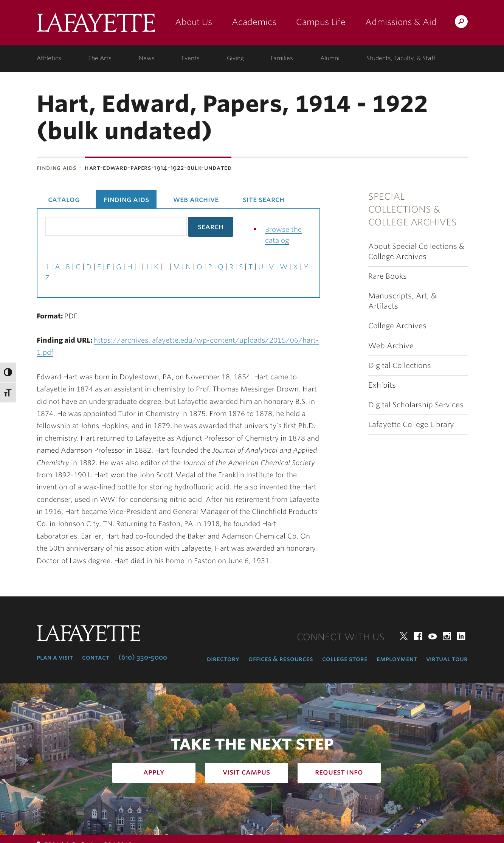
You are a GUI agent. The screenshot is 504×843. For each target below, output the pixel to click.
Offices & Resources (281, 659)
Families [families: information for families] (282, 58)
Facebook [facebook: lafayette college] (418, 636)
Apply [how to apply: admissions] (154, 772)
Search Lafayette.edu (461, 23)
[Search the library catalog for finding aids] (116, 226)
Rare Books (388, 276)
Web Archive (391, 346)
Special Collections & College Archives (413, 210)
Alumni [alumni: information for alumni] (330, 58)
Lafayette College (96, 26)
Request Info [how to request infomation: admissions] (339, 772)
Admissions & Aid (401, 22)
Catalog (64, 199)
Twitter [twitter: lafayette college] (404, 636)
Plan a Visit (55, 657)
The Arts (100, 58)
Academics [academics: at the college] (254, 22)
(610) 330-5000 (143, 657)
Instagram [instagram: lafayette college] (447, 636)
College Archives (397, 326)
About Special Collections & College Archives (416, 252)
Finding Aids (57, 168)
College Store (345, 659)
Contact (96, 657)
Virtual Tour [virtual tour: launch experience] (447, 659)
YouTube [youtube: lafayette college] (433, 636)
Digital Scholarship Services (416, 405)
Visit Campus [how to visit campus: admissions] (246, 772)
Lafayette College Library (411, 425)
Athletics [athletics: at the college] (49, 58)
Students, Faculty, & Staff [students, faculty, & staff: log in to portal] (401, 58)
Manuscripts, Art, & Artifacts (402, 301)
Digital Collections (400, 366)
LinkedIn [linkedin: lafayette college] (461, 636)
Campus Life (321, 22)
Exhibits (382, 385)
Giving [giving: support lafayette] (235, 58)
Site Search (264, 199)
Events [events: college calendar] (191, 58)
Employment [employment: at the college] (397, 659)
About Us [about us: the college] (194, 22)
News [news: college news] (147, 58)
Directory (223, 659)
